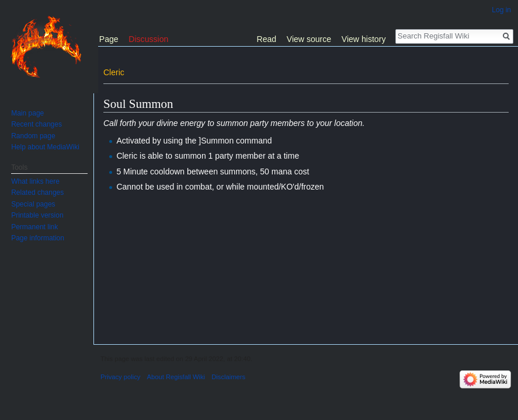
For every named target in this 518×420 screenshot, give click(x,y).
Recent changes (36, 124)
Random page (33, 136)
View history (364, 39)
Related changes (37, 192)
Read (267, 39)
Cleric (114, 72)
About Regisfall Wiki (176, 377)
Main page (27, 113)
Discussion (148, 39)
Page (109, 39)
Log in (501, 10)
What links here (35, 181)
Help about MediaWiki (45, 147)
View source (309, 39)
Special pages (33, 204)
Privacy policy (120, 377)
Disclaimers (228, 377)
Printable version (37, 215)
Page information (38, 238)
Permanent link (34, 227)
